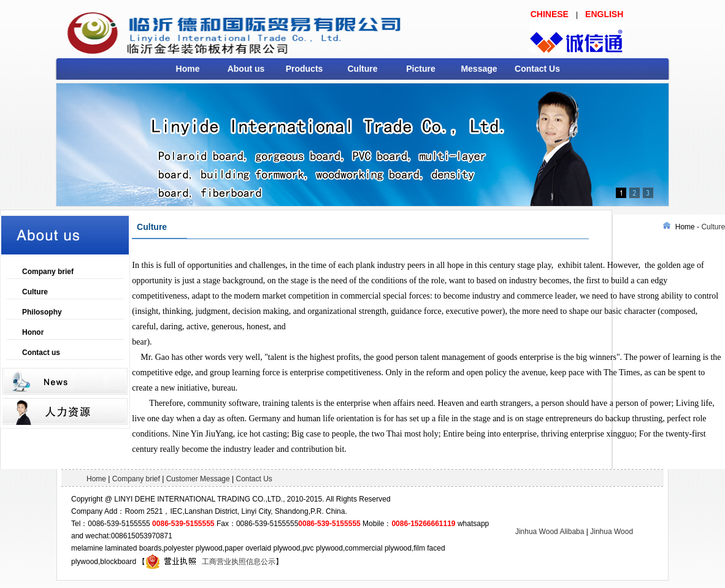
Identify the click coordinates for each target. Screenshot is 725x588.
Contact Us (537, 69)
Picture (420, 69)
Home (188, 69)
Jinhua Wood (612, 532)
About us (246, 69)
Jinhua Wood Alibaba (550, 532)
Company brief (48, 272)
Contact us (41, 353)
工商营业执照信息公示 (210, 562)
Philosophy (42, 312)
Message (479, 69)
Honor (33, 332)
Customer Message (198, 479)
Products (305, 69)
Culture (363, 69)
